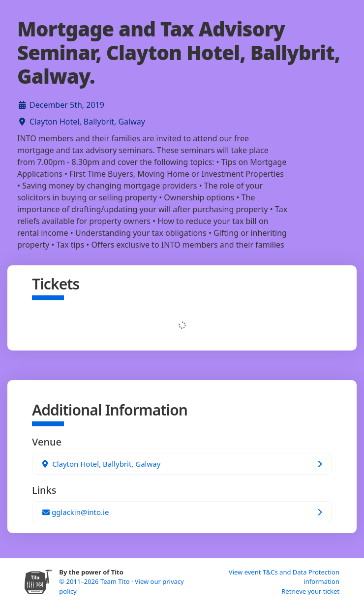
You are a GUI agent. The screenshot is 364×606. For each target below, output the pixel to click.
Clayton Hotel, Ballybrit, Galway (87, 122)
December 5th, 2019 (67, 105)
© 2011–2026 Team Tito (95, 581)
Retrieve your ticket (310, 591)
